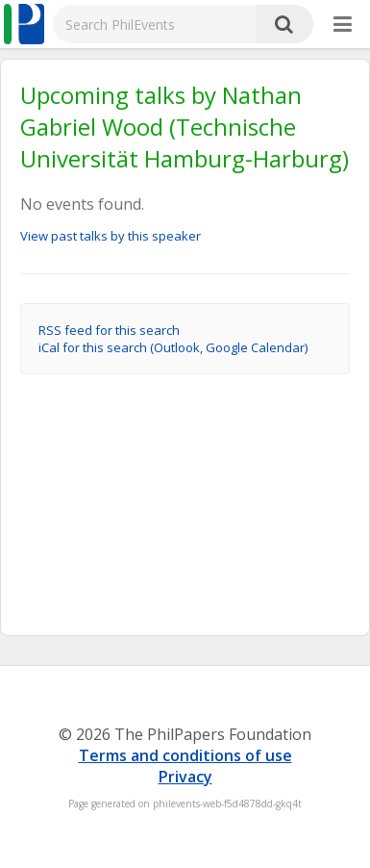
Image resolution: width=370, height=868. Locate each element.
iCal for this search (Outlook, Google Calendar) (173, 347)
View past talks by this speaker (111, 236)
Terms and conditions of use (185, 755)
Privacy (185, 777)
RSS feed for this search (109, 330)
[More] (343, 25)
